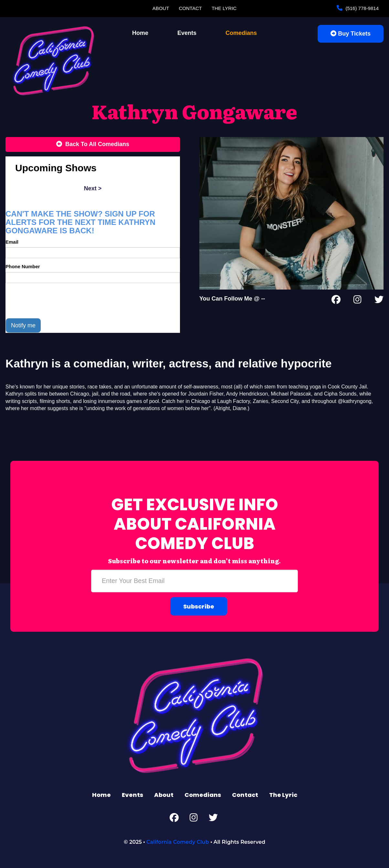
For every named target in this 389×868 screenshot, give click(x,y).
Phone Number (23, 266)
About (161, 8)
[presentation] (55, 301)
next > (93, 188)
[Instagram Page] (357, 301)
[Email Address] (194, 581)
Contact (190, 8)
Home (140, 33)
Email (12, 242)
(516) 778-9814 (361, 8)
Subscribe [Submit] (199, 606)
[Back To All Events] (93, 144)
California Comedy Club (178, 842)
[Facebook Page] (336, 301)
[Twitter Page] (379, 301)
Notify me (23, 325)
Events (187, 33)
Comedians (241, 33)
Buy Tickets (351, 34)
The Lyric (224, 8)
